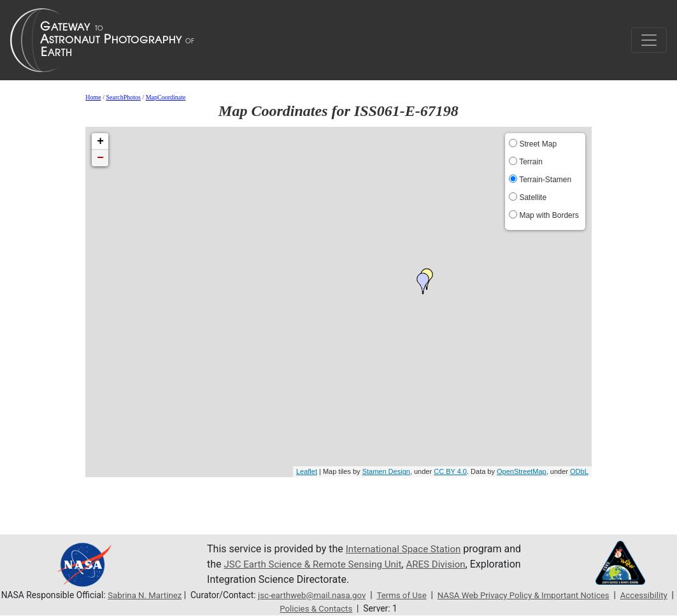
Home (93, 97)
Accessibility (273, 608)
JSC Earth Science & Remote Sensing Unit (338, 564)
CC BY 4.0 (450, 471)
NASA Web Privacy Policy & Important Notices (557, 595)
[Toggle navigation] (649, 40)
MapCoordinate (166, 97)
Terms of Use (431, 595)
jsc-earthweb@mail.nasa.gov (338, 595)
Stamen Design (386, 471)
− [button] (100, 158)
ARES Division (468, 564)
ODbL (579, 471)
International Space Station (407, 549)
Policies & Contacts (346, 608)
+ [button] (100, 141)
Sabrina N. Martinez (167, 595)
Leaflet (307, 471)
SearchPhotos (123, 97)
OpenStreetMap (522, 471)
